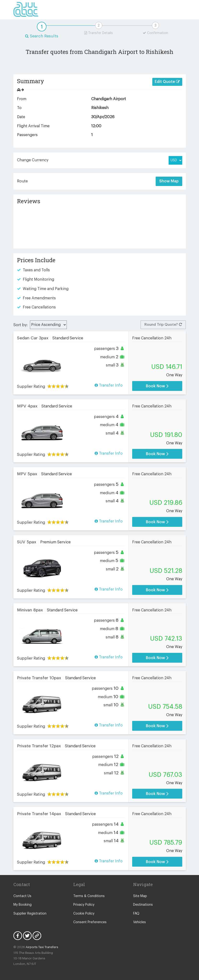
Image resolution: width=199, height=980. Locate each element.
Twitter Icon (27, 936)
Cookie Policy (84, 914)
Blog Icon (37, 936)
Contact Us (22, 896)
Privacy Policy (84, 905)
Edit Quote (167, 82)
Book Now (157, 386)
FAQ (136, 914)
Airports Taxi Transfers (42, 947)
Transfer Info (109, 385)
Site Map (140, 896)
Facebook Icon (18, 936)
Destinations (143, 905)
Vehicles (139, 922)
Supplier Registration (30, 914)
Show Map (169, 181)
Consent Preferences (90, 922)
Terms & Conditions (89, 896)
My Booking (23, 905)
